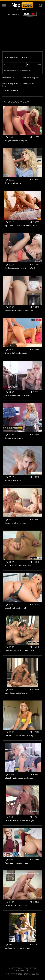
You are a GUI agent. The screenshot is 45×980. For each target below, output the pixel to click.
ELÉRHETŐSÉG (22, 971)
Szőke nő (23, 126)
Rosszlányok (8, 78)
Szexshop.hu (28, 84)
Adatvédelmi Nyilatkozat (23, 968)
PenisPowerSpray (31, 78)
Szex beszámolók (10, 91)
